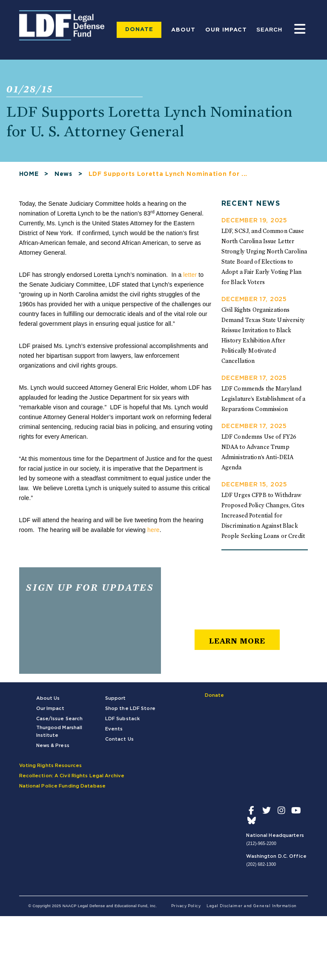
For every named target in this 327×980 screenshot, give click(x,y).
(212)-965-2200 (261, 843)
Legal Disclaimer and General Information (252, 906)
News (63, 174)
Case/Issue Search (60, 719)
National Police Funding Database (63, 786)
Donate (139, 30)
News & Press (53, 746)
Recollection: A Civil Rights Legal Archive (72, 776)
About (183, 30)
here (153, 530)
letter (190, 275)
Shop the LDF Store (130, 708)
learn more (237, 641)
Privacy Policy (186, 906)
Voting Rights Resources (51, 766)
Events (114, 729)
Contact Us (119, 739)
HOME (29, 174)
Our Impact (226, 30)
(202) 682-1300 (261, 864)
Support (116, 698)
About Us (48, 698)
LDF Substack (122, 719)
